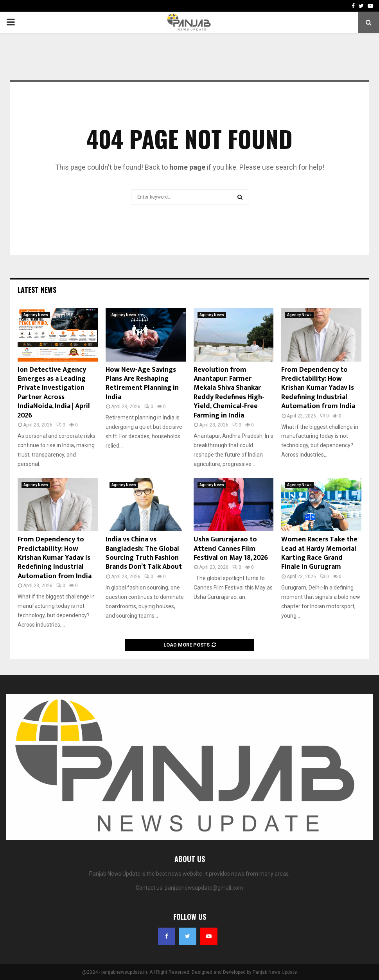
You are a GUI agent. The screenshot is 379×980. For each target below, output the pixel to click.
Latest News (37, 290)
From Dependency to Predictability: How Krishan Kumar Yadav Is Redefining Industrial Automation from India (318, 388)
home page (187, 167)
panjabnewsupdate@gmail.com (204, 888)
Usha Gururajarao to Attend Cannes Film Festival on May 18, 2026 (231, 549)
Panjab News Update (275, 972)
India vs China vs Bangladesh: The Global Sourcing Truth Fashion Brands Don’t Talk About (144, 553)
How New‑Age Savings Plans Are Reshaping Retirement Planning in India (142, 383)
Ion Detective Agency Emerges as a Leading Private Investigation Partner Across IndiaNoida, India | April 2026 (54, 393)
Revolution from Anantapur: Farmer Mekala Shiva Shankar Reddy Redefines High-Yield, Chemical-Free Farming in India (229, 393)
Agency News (36, 315)
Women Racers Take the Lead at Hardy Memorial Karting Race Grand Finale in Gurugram (319, 553)
